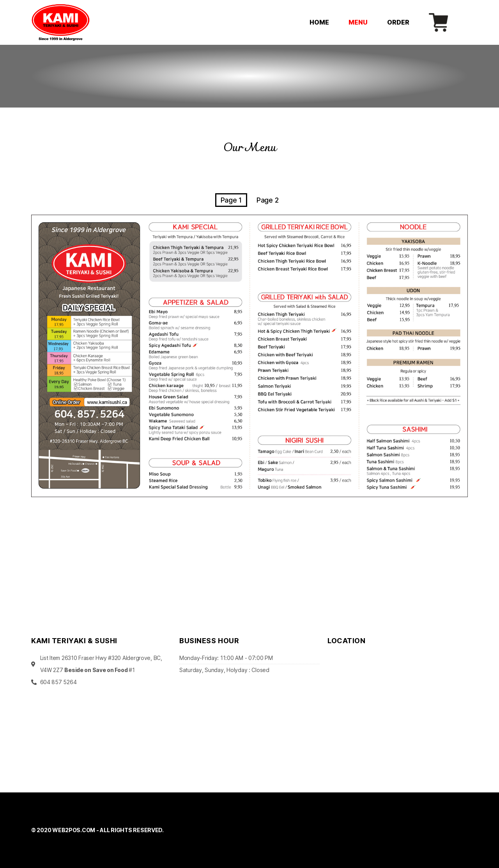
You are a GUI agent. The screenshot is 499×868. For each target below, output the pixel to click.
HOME (319, 22)
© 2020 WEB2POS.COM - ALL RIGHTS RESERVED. (97, 830)
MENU (358, 22)
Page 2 (267, 200)
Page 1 (231, 200)
